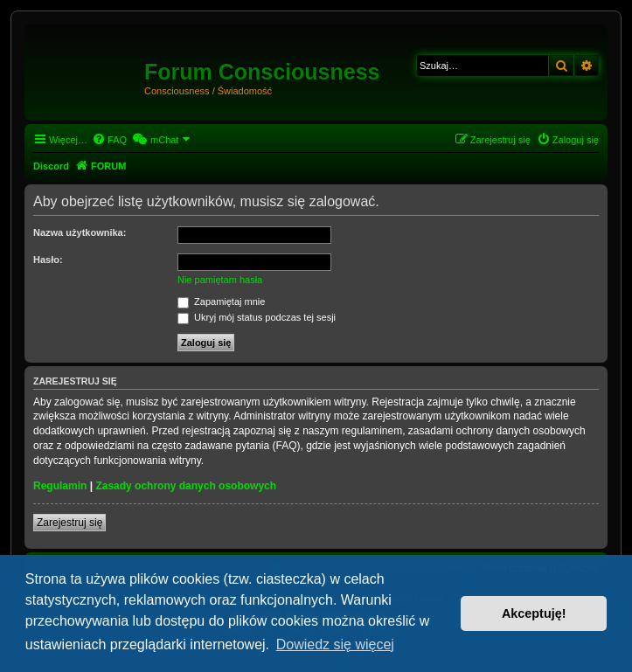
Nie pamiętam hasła (220, 280)
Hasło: (48, 260)
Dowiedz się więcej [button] (335, 644)
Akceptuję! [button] (534, 613)
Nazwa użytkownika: (80, 232)
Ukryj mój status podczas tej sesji (257, 317)
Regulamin (60, 486)
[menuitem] (109, 140)
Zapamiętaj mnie (221, 301)
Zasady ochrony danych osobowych (186, 486)
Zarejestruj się (69, 523)
